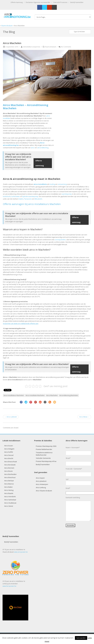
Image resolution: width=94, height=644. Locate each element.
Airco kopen (40, 478)
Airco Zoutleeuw (10, 503)
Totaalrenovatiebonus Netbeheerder (44, 454)
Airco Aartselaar (10, 500)
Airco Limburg (41, 487)
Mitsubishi (38, 199)
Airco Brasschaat (11, 462)
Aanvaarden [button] (81, 638)
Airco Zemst (9, 506)
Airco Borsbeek (10, 465)
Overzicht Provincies (60, 2)
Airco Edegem (9, 449)
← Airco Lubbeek (11, 417)
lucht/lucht (7, 196)
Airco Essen (9, 446)
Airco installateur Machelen (14, 395)
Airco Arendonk (10, 497)
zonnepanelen (60, 240)
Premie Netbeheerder (44, 449)
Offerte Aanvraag (17, 2)
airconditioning (43, 148)
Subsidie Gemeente (43, 458)
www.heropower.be (9, 586)
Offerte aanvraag (40, 163)
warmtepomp (67, 194)
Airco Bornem (9, 468)
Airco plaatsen (41, 481)
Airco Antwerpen (42, 484)
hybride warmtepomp (30, 196)
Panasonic (28, 199)
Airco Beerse (9, 484)
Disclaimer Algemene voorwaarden (38, 2)
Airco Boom (8, 471)
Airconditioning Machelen (69, 395)
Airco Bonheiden (10, 474)
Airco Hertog (9, 490)
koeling (52, 184)
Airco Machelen (52, 395)
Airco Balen (8, 487)
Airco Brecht (9, 458)
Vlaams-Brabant (50, 47)
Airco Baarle (9, 493)
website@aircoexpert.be (30, 47)
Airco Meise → (84, 417)
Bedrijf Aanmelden (77, 2)
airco (33, 148)
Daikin (21, 199)
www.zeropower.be (21, 552)
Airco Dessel (9, 455)
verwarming (62, 184)
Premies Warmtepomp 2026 (46, 446)
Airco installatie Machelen (35, 395)
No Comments (65, 47)
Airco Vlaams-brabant (44, 491)
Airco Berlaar (9, 481)
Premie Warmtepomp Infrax (46, 461)
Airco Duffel (9, 452)
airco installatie (40, 184)
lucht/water (16, 196)
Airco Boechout (10, 477)
